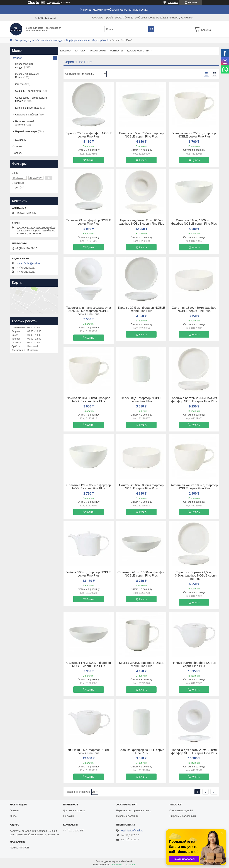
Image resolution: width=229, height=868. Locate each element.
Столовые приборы (26, 115)
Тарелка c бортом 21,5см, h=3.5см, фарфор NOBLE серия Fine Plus (194, 576)
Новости (17, 153)
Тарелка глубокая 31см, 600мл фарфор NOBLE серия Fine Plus (141, 222)
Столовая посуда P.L (181, 810)
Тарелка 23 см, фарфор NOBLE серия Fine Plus (89, 222)
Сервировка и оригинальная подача (32, 99)
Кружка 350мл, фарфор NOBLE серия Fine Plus (141, 665)
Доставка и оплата (140, 51)
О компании (98, 51)
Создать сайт (54, 3)
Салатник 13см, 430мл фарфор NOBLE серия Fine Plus (194, 309)
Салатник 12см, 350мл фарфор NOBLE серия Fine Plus (89, 487)
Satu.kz (130, 861)
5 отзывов (173, 3)
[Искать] (151, 29)
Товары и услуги (24, 40)
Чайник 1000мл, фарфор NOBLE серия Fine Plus (89, 752)
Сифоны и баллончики (28, 91)
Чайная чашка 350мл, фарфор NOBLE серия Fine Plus (89, 400)
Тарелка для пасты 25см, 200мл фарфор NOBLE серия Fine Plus (194, 752)
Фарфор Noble (101, 40)
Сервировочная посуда (50, 40)
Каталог (81, 51)
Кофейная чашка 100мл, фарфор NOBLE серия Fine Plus (194, 487)
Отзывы (17, 146)
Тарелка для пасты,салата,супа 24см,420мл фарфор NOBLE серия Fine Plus (89, 311)
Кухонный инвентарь (27, 108)
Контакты (116, 51)
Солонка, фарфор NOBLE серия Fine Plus (141, 752)
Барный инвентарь (26, 131)
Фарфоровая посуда (78, 40)
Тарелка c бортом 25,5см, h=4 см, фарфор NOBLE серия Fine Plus (194, 400)
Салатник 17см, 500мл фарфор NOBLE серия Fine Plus (89, 665)
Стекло (19, 84)
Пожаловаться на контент (124, 865)
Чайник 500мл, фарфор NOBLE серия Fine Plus (89, 574)
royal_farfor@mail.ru (28, 264)
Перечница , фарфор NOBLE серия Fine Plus (141, 400)
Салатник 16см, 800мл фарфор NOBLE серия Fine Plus (141, 487)
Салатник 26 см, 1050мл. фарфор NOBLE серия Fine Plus (141, 574)
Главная (66, 51)
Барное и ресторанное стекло (134, 810)
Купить (90, 160)
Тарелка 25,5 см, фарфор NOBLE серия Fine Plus (89, 135)
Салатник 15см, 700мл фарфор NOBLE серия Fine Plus (141, 135)
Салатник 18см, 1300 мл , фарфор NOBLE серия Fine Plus (194, 222)
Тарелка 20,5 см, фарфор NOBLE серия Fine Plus (141, 309)
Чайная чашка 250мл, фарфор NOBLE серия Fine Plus (194, 135)
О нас (13, 816)
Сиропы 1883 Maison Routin (27, 76)
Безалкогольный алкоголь (25, 123)
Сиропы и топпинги (127, 816)
